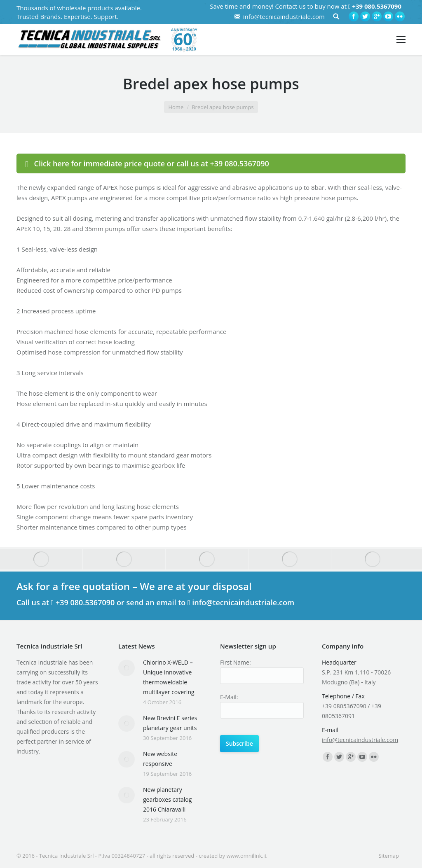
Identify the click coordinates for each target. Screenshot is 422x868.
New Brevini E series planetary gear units (170, 723)
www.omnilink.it (246, 856)
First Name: (236, 662)
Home (176, 107)
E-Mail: (229, 697)
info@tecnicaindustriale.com (284, 16)
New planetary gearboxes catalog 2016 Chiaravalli (167, 799)
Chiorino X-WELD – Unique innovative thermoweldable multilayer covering (169, 677)
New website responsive (160, 759)
